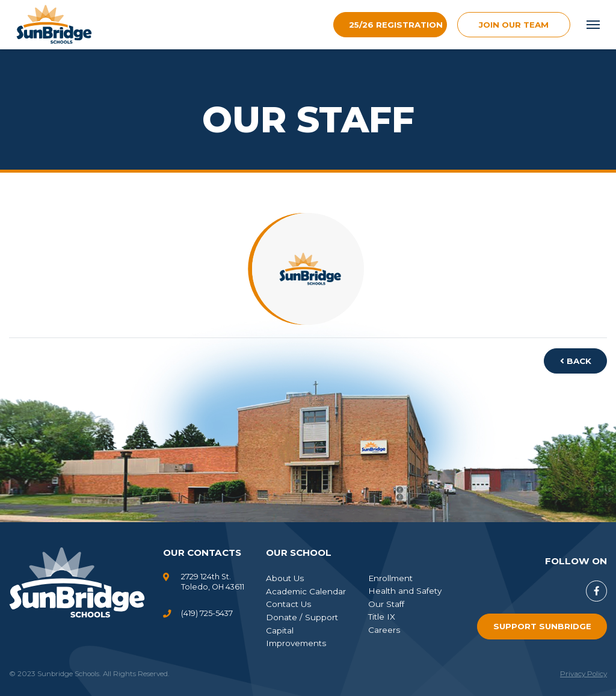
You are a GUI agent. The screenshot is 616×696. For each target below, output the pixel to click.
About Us (285, 578)
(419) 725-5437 (207, 613)
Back (576, 361)
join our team (514, 25)
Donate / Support (302, 617)
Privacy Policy (584, 674)
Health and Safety (405, 591)
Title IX (382, 617)
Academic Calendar (306, 591)
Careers (384, 630)
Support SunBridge (542, 626)
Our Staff (386, 604)
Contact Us (288, 604)
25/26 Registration (396, 25)
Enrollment (390, 578)
